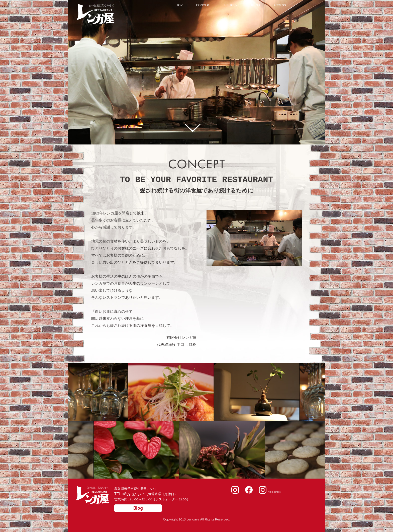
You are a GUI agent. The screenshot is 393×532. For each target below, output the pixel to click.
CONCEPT (203, 5)
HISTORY (231, 5)
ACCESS (280, 5)
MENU (256, 5)
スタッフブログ (138, 508)
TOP (179, 5)
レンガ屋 (84, 6)
